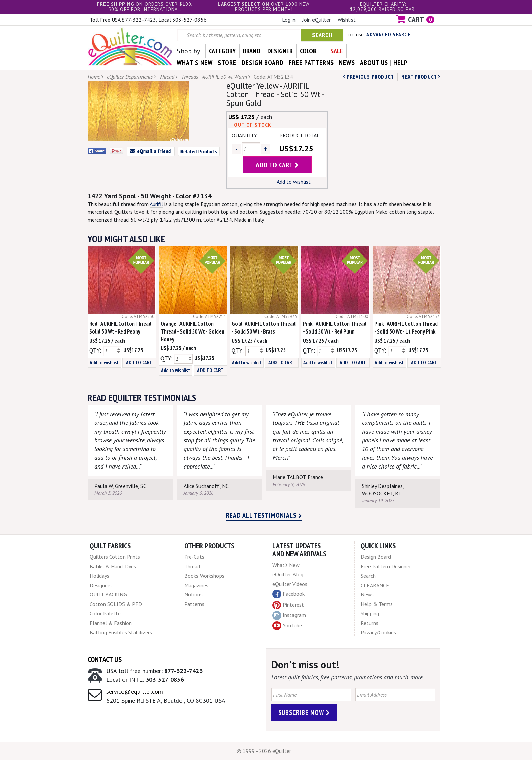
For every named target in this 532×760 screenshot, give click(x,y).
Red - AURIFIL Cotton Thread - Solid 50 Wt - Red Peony (121, 328)
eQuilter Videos (290, 584)
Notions (193, 594)
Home (94, 77)
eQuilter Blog (288, 574)
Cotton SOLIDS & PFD (116, 604)
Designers (101, 585)
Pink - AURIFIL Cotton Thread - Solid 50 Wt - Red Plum (335, 328)
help (401, 63)
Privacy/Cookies (378, 632)
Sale (337, 51)
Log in (289, 20)
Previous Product (368, 77)
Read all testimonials (264, 515)
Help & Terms (377, 604)
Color (308, 51)
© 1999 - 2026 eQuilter (264, 751)
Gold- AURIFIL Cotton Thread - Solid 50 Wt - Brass (264, 328)
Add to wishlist (294, 182)
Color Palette (105, 613)
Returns (369, 623)
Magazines (196, 585)
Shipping (370, 613)
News (367, 594)
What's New (286, 565)
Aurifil (156, 204)
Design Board (376, 557)
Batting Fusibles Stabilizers (121, 632)
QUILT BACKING (108, 594)
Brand (252, 51)
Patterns (194, 604)
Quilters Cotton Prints (115, 557)
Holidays (99, 576)
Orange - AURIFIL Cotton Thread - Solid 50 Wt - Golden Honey (192, 331)
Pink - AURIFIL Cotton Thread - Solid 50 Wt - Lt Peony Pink (406, 328)
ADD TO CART (139, 363)
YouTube (287, 626)
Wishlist (347, 20)
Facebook (289, 594)
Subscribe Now (304, 712)
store (227, 63)
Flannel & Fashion (111, 623)
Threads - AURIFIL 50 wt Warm (214, 77)
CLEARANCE (375, 585)
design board (263, 63)
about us (374, 63)
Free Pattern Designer (386, 566)
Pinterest (288, 605)
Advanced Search (389, 34)
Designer (280, 51)
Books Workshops (204, 576)
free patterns (311, 63)
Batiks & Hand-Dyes (113, 566)
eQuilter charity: (383, 4)
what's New (195, 63)
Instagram (289, 615)
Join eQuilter (317, 20)
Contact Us (105, 659)
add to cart (277, 165)
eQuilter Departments (130, 77)
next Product (421, 77)
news (347, 63)
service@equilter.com (135, 692)
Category (222, 51)
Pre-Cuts (194, 557)
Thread (167, 77)
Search (322, 35)
